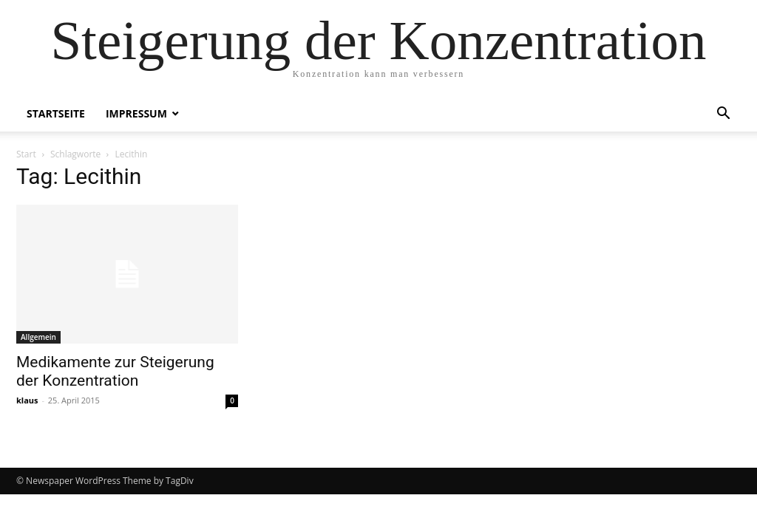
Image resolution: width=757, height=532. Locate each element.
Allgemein (38, 337)
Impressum (136, 113)
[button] (723, 115)
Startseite (56, 113)
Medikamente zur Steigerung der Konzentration (115, 371)
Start (26, 154)
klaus (27, 400)
